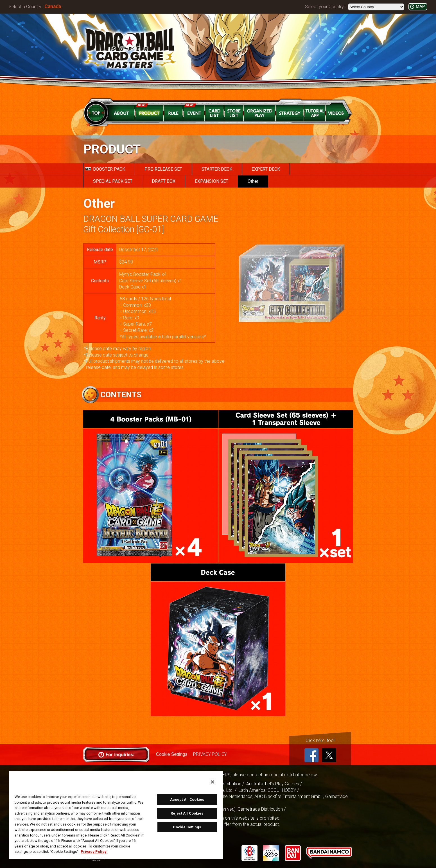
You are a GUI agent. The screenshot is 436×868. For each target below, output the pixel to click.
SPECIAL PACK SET (113, 181)
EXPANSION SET (212, 181)
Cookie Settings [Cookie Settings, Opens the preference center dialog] (187, 827)
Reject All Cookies (187, 813)
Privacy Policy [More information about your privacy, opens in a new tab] (94, 852)
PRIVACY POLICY (210, 754)
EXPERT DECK (266, 169)
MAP (420, 7)
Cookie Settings (172, 754)
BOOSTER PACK (105, 169)
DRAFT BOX (164, 181)
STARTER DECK (217, 169)
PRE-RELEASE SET (163, 169)
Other (253, 181)
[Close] (213, 782)
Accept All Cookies (187, 800)
